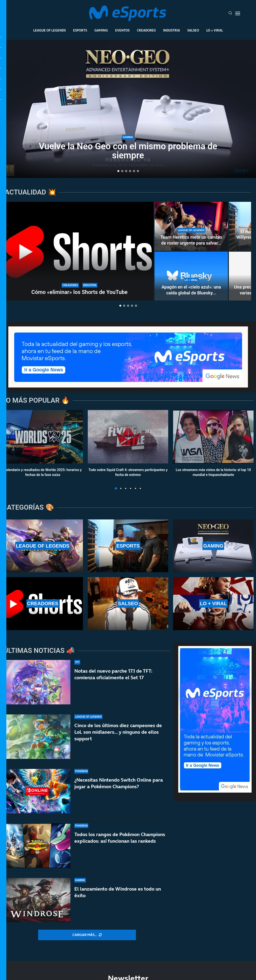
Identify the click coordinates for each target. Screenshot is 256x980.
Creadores (146, 30)
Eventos (122, 30)
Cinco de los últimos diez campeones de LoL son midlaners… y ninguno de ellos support (118, 734)
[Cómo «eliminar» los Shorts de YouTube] (79, 251)
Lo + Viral (215, 30)
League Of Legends (50, 30)
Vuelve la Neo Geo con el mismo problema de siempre (128, 151)
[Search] (230, 13)
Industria (172, 30)
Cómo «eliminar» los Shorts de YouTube (79, 292)
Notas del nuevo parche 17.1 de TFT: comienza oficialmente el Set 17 (113, 674)
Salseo (193, 30)
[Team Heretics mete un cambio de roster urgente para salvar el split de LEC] (191, 226)
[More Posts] (87, 935)
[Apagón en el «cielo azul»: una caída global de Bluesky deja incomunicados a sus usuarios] (191, 276)
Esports (80, 30)
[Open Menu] (238, 13)
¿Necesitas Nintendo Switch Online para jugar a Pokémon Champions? (119, 792)
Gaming (101, 30)
